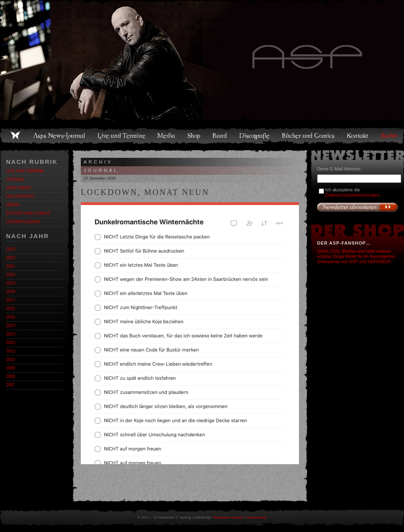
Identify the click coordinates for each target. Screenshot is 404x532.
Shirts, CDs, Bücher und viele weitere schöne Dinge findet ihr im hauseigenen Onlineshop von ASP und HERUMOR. (356, 256)
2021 (11, 266)
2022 (11, 258)
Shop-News (19, 188)
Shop (194, 136)
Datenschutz (257, 517)
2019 (11, 283)
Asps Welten (202, 61)
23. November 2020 (100, 178)
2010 (11, 359)
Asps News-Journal (60, 136)
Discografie (255, 136)
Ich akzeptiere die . (353, 192)
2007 (11, 385)
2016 (11, 309)
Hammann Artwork (228, 517)
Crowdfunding (23, 222)
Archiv (389, 136)
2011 (11, 351)
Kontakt (358, 136)
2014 (11, 326)
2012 (11, 342)
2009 (11, 368)
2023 (11, 249)
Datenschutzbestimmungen (352, 195)
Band (220, 136)
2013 (11, 334)
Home (15, 136)
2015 (11, 317)
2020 (11, 275)
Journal (16, 179)
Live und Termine (122, 136)
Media (167, 136)
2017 (11, 300)
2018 (11, 292)
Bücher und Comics (309, 136)
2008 (11, 376)
